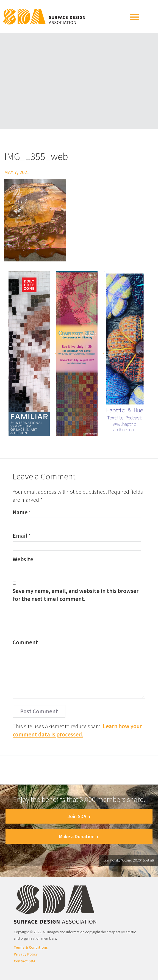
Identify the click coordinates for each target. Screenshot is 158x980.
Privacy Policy (26, 954)
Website (23, 559)
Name (20, 512)
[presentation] (54, 622)
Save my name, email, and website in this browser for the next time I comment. (76, 595)
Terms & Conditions (31, 947)
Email (20, 536)
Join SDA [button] (79, 816)
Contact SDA (25, 961)
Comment (25, 642)
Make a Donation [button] (79, 836)
